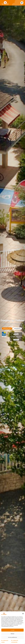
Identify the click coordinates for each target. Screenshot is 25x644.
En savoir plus (17, 328)
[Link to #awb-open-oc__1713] (22, 3)
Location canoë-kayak (16, 336)
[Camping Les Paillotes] (5, 1)
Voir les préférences (12, 637)
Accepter (12, 630)
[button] (23, 614)
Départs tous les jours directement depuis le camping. (16, 338)
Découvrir (16, 340)
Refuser (12, 634)
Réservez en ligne (7, 328)
